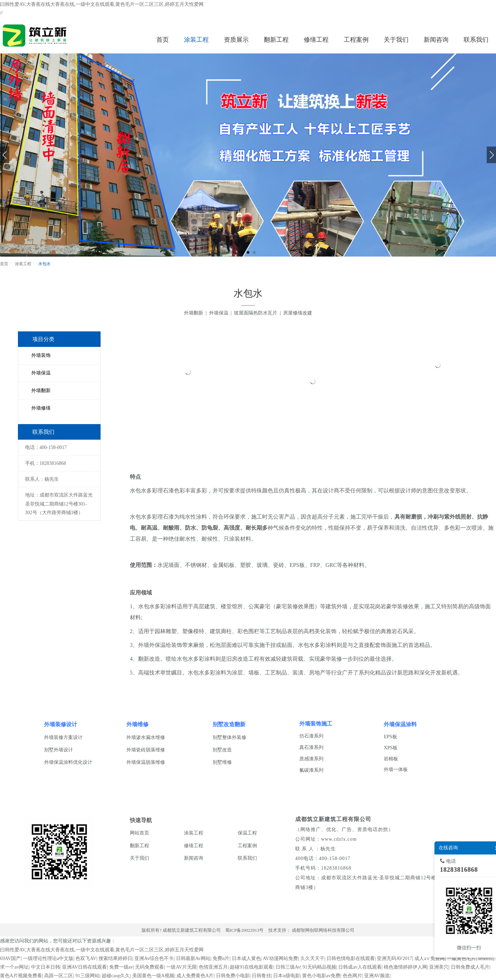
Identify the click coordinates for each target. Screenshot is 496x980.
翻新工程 (139, 846)
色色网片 (352, 976)
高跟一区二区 (59, 976)
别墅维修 (222, 762)
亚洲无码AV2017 (394, 958)
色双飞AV (86, 958)
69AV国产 (10, 958)
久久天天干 (312, 958)
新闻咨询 (194, 858)
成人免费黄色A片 (195, 976)
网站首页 (139, 833)
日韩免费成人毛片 (470, 967)
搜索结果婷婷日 (115, 958)
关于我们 (139, 858)
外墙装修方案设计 (63, 737)
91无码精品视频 (319, 967)
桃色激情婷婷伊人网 (405, 967)
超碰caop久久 (116, 976)
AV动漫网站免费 (280, 958)
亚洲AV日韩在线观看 (84, 967)
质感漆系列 (311, 759)
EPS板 (390, 737)
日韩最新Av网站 (193, 958)
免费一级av (121, 967)
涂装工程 (23, 264)
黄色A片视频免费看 (21, 976)
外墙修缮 (41, 408)
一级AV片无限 (181, 967)
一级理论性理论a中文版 (48, 958)
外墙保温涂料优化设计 (68, 762)
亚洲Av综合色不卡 (154, 958)
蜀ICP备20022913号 (244, 930)
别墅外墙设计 (59, 750)
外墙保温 (41, 373)
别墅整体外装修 (229, 737)
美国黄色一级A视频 (153, 976)
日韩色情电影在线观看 (351, 958)
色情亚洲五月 (213, 967)
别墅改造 (222, 750)
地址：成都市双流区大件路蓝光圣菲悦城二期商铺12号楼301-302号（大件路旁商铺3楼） (59, 504)
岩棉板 (391, 759)
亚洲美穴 (439, 967)
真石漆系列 (311, 747)
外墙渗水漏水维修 (146, 737)
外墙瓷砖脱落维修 (146, 750)
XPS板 (391, 748)
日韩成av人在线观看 (360, 967)
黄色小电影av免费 (321, 976)
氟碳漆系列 (311, 770)
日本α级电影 (286, 976)
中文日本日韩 (45, 967)
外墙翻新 (41, 391)
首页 (4, 264)
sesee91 (486, 958)
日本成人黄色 (246, 958)
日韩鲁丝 (261, 976)
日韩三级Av (288, 967)
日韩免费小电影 (233, 976)
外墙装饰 (41, 355)
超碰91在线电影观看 (251, 967)
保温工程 (247, 833)
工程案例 (247, 846)
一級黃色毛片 (462, 958)
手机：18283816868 (46, 463)
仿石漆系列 (311, 736)
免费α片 (221, 958)
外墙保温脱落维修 (146, 762)
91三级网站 (87, 976)
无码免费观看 (149, 967)
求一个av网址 (14, 967)
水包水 (44, 264)
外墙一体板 (396, 769)
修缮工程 (194, 846)
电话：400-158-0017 (46, 447)
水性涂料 (196, 517)
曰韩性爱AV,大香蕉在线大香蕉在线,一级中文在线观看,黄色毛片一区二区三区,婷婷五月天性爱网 (102, 4)
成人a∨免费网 (430, 958)
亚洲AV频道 (377, 976)
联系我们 (247, 858)
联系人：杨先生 (42, 479)
